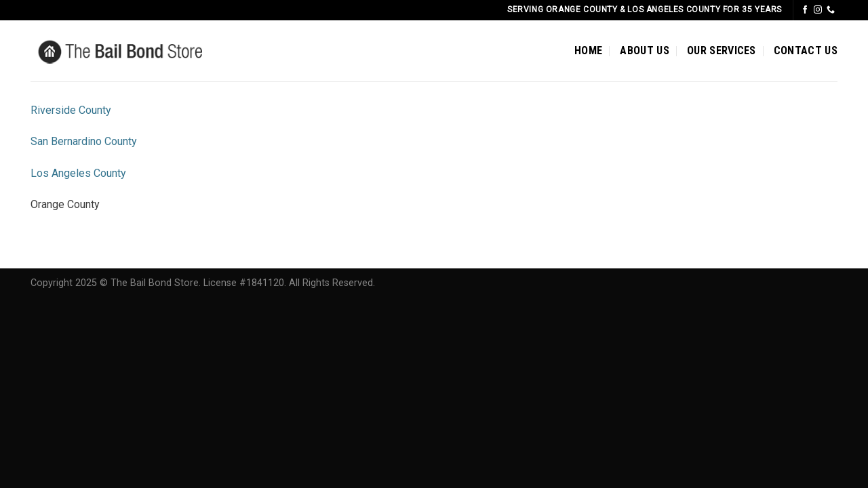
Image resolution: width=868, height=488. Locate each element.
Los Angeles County (78, 173)
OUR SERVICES (722, 50)
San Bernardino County (84, 141)
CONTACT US (806, 50)
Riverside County (71, 110)
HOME (588, 50)
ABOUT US (645, 50)
